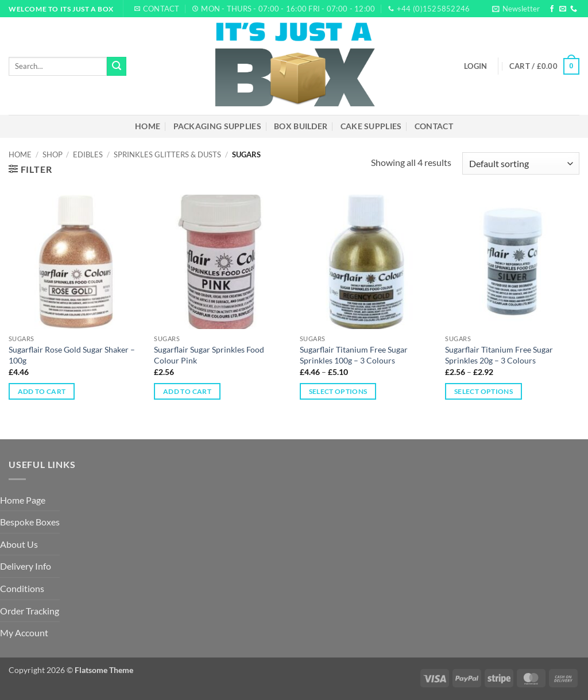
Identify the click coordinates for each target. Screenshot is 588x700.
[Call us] (574, 9)
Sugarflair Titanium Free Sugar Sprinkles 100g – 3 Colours (354, 355)
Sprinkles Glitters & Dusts (167, 154)
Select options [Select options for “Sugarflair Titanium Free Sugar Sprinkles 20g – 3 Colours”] (483, 391)
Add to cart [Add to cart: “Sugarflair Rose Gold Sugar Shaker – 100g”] (42, 391)
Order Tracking (30, 611)
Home (148, 126)
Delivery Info (26, 566)
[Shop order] (521, 163)
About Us (19, 544)
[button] (516, 9)
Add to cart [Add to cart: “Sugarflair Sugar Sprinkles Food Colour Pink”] (187, 391)
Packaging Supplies (217, 126)
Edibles (88, 154)
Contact (434, 126)
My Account (24, 633)
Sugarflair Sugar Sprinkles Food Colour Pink (209, 355)
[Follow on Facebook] (552, 9)
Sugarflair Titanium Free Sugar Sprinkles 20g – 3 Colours (499, 355)
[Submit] (117, 67)
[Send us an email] (563, 9)
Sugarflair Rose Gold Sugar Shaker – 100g (72, 355)
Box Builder (301, 126)
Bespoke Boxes (30, 522)
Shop (53, 154)
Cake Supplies (371, 126)
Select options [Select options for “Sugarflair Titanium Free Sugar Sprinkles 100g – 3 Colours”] (338, 391)
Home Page (23, 500)
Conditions (22, 588)
